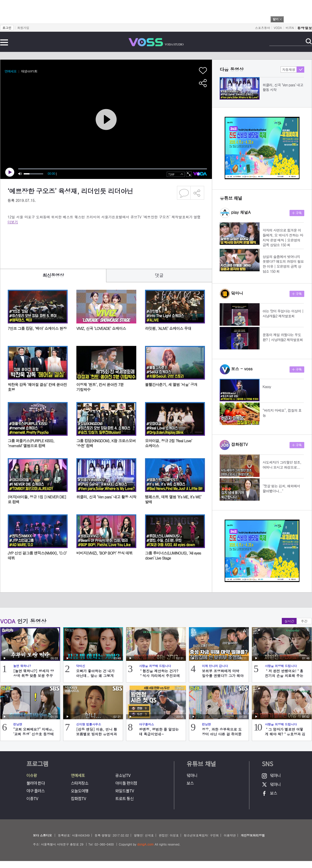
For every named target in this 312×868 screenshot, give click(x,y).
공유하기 (197, 193)
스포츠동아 (263, 28)
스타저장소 (80, 783)
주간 (304, 621)
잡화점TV (78, 798)
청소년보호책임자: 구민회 (201, 835)
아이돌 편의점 (126, 783)
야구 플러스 (36, 791)
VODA (278, 28)
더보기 (13, 222)
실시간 (289, 621)
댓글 (159, 275)
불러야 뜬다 (36, 783)
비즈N (290, 28)
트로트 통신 (124, 798)
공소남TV (123, 775)
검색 (309, 41)
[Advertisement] (98, 243)
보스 (190, 783)
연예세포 (78, 775)
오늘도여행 (80, 791)
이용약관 (230, 835)
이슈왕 (32, 775)
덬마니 (192, 775)
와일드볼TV (125, 791)
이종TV (32, 798)
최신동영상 (53, 275)
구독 (297, 213)
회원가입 (23, 28)
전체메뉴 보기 (4, 42)
